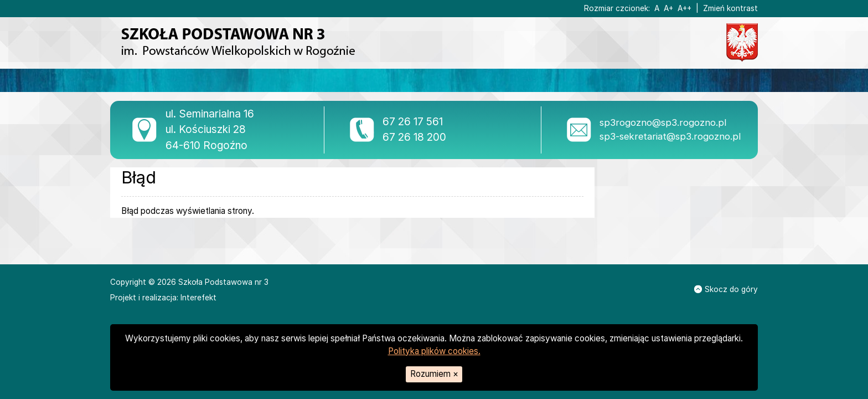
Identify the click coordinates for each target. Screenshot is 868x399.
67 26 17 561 (413, 122)
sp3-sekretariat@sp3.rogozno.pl (670, 136)
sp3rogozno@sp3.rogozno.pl (663, 122)
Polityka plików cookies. (434, 351)
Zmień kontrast (730, 8)
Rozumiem (434, 374)
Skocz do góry (726, 289)
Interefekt (198, 298)
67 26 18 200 (414, 137)
